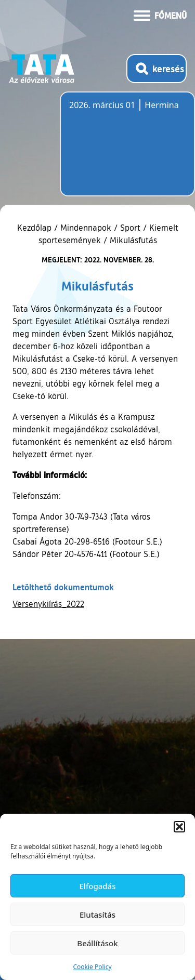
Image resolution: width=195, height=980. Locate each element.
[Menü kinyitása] (160, 15)
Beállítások (97, 943)
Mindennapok (86, 228)
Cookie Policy (92, 967)
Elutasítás (97, 915)
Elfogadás (98, 886)
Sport (130, 228)
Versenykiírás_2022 (48, 604)
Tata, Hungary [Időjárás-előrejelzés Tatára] (127, 150)
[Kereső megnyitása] (157, 69)
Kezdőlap (36, 228)
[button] (179, 827)
